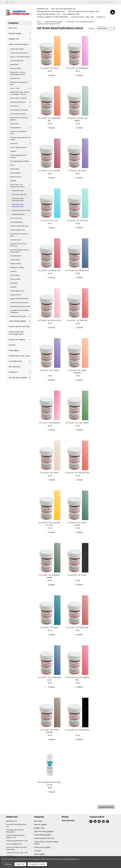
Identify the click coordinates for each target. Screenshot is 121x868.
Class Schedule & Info (71, 14)
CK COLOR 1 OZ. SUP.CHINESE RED (77, 679)
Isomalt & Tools (16, 240)
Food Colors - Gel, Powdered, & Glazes (17, 186)
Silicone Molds (15, 279)
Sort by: (91, 28)
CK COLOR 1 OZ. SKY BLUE (77, 220)
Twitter (99, 821)
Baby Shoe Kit (15, 78)
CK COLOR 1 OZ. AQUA (49, 627)
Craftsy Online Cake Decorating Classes (16, 333)
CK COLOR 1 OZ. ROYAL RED (49, 270)
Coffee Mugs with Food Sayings (18, 156)
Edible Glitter (15, 169)
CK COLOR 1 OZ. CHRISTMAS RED (49, 119)
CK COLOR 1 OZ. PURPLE (49, 370)
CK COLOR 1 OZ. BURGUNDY (77, 68)
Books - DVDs (15, 88)
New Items (13, 28)
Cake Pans (14, 143)
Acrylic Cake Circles (17, 49)
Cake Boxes (14, 106)
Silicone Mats (15, 275)
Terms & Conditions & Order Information (53, 17)
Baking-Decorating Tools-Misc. (19, 83)
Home (39, 22)
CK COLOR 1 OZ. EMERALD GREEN (49, 576)
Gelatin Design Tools (18, 230)
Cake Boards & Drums (18, 102)
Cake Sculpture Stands (18, 147)
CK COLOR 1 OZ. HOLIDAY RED (77, 473)
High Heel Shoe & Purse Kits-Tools (19, 245)
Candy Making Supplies (17, 321)
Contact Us (101, 17)
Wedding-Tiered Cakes (18, 316)
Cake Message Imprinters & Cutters (20, 138)
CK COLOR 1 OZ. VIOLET (77, 171)
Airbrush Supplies (15, 33)
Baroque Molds (16, 68)
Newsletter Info (43, 9)
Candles (13, 151)
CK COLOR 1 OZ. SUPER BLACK (77, 730)
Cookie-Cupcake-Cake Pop (19, 326)
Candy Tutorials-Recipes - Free (48, 14)
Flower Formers (16, 177)
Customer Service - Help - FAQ (82, 17)
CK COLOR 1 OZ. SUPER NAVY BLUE (49, 679)
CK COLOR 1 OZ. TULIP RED (49, 171)
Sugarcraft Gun (16, 295)
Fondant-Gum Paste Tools (19, 226)
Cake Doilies (15, 124)
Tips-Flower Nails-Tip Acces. (20, 306)
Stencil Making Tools (17, 291)
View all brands (68, 820)
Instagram (107, 821)
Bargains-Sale (14, 39)
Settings (8, 864)
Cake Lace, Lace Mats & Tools (18, 132)
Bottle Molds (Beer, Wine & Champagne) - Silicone (20, 93)
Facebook (91, 821)
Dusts (12, 165)
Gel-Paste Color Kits (19, 194)
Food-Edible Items (16, 222)
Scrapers (13, 271)
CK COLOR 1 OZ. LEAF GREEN (77, 423)
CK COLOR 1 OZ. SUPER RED (77, 627)
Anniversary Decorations (19, 53)
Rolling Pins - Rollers (17, 267)
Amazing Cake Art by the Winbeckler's (51, 11)
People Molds (15, 260)
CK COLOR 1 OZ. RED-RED (77, 320)
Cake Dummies (16, 128)
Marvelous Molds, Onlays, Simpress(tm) (19, 251)
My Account (91, 2)
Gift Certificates (15, 367)
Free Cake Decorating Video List (63, 9)
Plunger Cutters (16, 264)
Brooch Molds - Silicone (18, 98)
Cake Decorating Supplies (18, 44)
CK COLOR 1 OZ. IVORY (49, 473)
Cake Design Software (18, 114)
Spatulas (13, 287)
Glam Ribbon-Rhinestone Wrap (19, 235)
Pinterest (103, 821)
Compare (52, 75)
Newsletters (13, 372)
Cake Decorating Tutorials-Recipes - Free (84, 11)
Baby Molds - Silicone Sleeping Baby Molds (18, 73)
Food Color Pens (18, 191)
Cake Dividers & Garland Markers (19, 119)
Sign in (99, 2)
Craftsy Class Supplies (17, 339)
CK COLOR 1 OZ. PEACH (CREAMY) (77, 372)
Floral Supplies (15, 173)
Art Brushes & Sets (17, 61)
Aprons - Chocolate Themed (20, 57)
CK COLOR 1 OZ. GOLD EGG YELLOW (49, 524)
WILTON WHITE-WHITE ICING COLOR (49, 783)
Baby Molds (14, 64)
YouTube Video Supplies (18, 378)
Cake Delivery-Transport (19, 110)
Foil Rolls (13, 181)
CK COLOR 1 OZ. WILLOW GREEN (77, 119)
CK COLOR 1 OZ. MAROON (49, 423)
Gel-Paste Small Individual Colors (18, 205)
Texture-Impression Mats (19, 302)
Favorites (12, 345)
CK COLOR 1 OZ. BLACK (77, 575)
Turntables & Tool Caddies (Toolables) (20, 311)
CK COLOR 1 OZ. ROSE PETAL (49, 320)
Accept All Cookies (37, 864)
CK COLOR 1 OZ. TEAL (49, 220)
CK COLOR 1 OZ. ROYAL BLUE (77, 270)
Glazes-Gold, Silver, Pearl (21, 210)
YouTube (95, 821)
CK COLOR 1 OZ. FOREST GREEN (77, 524)
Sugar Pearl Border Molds (19, 299)
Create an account (109, 2)
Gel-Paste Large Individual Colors (18, 199)
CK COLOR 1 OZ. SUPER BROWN (49, 731)
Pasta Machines (16, 256)
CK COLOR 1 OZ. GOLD (49, 68)
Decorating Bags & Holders (20, 161)
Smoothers (14, 283)
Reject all (20, 864)
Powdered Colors (18, 214)
